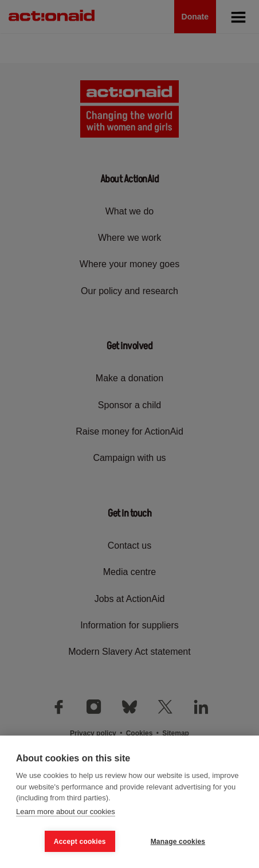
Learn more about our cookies (66, 812)
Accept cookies (80, 842)
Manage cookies (178, 842)
